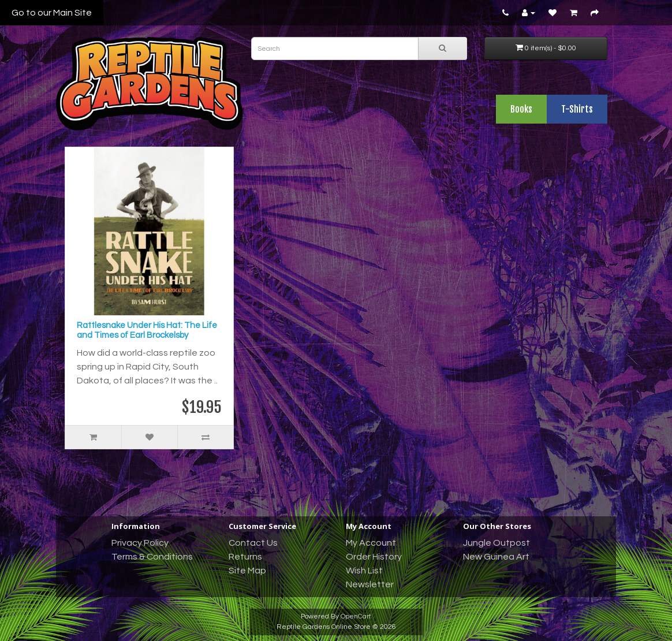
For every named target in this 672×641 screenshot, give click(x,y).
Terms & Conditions (152, 557)
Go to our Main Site (52, 13)
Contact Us (253, 543)
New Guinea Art (496, 557)
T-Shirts (577, 109)
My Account (371, 543)
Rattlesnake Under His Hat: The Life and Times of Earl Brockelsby (147, 330)
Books (521, 109)
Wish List (364, 571)
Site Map (247, 571)
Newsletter (370, 584)
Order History (374, 557)
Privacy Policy (140, 543)
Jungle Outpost (496, 543)
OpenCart (356, 616)
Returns (245, 557)
